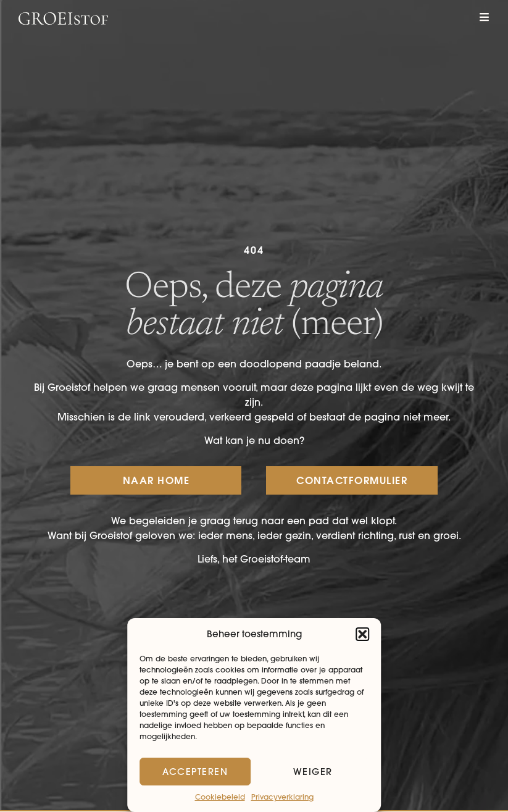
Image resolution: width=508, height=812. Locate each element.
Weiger (313, 772)
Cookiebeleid (220, 797)
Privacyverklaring (282, 797)
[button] (362, 634)
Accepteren (195, 772)
